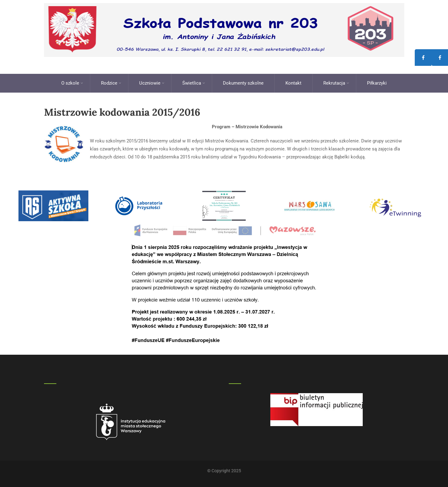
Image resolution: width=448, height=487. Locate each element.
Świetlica (194, 83)
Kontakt (293, 83)
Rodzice (111, 83)
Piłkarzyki (377, 83)
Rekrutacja (336, 83)
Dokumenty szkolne (243, 83)
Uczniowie (152, 83)
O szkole (72, 83)
